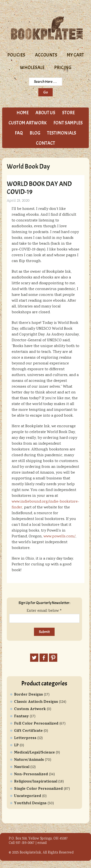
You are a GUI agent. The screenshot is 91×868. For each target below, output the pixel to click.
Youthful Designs (30, 804)
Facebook (44, 658)
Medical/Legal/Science (34, 753)
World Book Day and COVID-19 (39, 188)
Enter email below (44, 611)
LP (16, 746)
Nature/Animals (29, 760)
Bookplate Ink (47, 28)
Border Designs (29, 695)
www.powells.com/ (59, 537)
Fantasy (21, 717)
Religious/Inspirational (36, 782)
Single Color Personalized (38, 789)
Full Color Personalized (36, 724)
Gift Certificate (28, 731)
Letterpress (25, 738)
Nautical (22, 767)
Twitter (34, 658)
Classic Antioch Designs (36, 702)
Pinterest (53, 658)
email (42, 843)
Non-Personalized (31, 775)
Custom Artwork (30, 709)
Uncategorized (28, 796)
